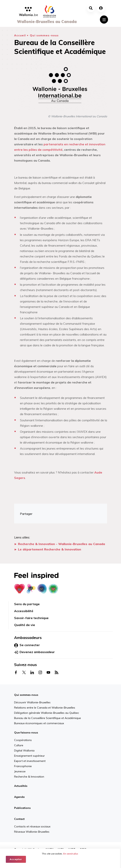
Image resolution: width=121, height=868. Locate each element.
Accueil (20, 35)
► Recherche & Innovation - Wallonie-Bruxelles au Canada (60, 544)
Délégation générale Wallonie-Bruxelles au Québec (47, 713)
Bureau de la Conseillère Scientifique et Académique (48, 718)
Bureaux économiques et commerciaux (39, 723)
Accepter (16, 859)
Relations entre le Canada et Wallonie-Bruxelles (45, 708)
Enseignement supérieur (29, 756)
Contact (19, 819)
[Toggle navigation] (104, 20)
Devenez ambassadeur (34, 652)
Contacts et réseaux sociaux (32, 826)
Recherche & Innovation (29, 777)
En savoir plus (71, 854)
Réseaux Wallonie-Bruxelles (32, 832)
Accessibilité (24, 611)
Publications (22, 808)
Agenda (19, 797)
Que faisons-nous (26, 733)
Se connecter (27, 645)
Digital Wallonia (24, 750)
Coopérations (23, 740)
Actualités (21, 786)
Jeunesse (20, 771)
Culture (19, 745)
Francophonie (23, 766)
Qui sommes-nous (44, 35)
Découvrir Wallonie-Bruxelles (32, 702)
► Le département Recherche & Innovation (48, 549)
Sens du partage (27, 604)
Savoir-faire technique (31, 618)
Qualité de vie (25, 625)
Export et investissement (30, 761)
